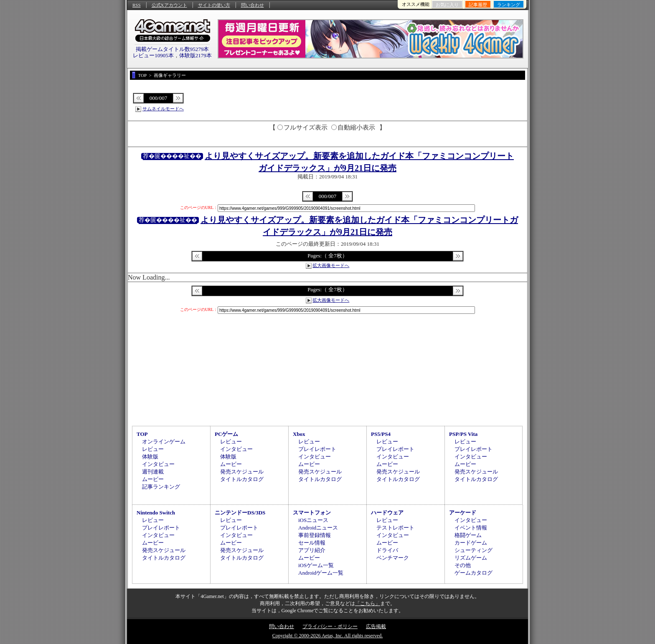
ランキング (509, 5)
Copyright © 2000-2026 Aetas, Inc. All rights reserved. (327, 636)
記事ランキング (161, 487)
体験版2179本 (195, 55)
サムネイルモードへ (163, 109)
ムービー (153, 479)
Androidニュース (318, 528)
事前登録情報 (315, 535)
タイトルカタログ (242, 479)
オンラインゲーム (164, 442)
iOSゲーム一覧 (316, 565)
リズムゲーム (471, 558)
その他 (463, 565)
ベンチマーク (393, 558)
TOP (142, 434)
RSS (137, 5)
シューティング (473, 550)
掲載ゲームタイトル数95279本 (173, 49)
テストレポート (395, 528)
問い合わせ (253, 5)
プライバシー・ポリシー (330, 626)
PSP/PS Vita (463, 434)
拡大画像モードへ (331, 265)
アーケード (463, 513)
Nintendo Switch (156, 513)
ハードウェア (387, 513)
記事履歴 (478, 5)
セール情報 (312, 543)
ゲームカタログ (473, 573)
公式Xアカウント (169, 5)
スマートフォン (312, 513)
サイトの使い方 (214, 5)
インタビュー (158, 464)
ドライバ (387, 550)
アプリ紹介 (312, 550)
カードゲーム (471, 543)
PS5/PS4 (381, 434)
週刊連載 (153, 472)
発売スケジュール (242, 472)
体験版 (150, 457)
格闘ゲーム (468, 535)
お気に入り (447, 5)
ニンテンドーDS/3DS (240, 513)
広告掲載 (376, 626)
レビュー (153, 449)
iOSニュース (313, 520)
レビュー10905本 (153, 55)
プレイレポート (317, 449)
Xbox (299, 434)
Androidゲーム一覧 (321, 573)
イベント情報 (471, 528)
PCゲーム (226, 434)
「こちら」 (368, 603)
